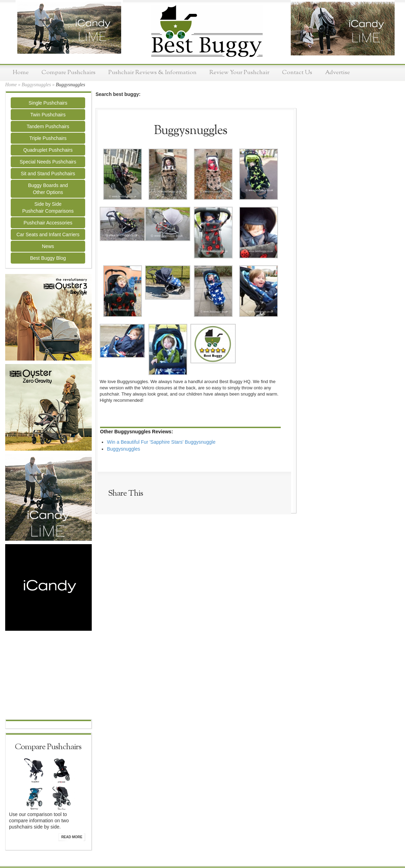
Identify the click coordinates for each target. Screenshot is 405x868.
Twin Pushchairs (48, 115)
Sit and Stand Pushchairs (48, 174)
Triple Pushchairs (48, 138)
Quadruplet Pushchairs (48, 150)
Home (21, 73)
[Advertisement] (48, 676)
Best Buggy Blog (48, 258)
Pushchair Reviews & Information (152, 73)
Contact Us (297, 73)
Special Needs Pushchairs (48, 162)
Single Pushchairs (48, 103)
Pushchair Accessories (48, 223)
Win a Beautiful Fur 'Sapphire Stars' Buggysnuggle (161, 442)
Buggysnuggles (36, 85)
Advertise (337, 73)
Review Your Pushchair (239, 73)
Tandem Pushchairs (48, 126)
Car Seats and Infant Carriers (48, 234)
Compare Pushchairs (69, 73)
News (48, 246)
